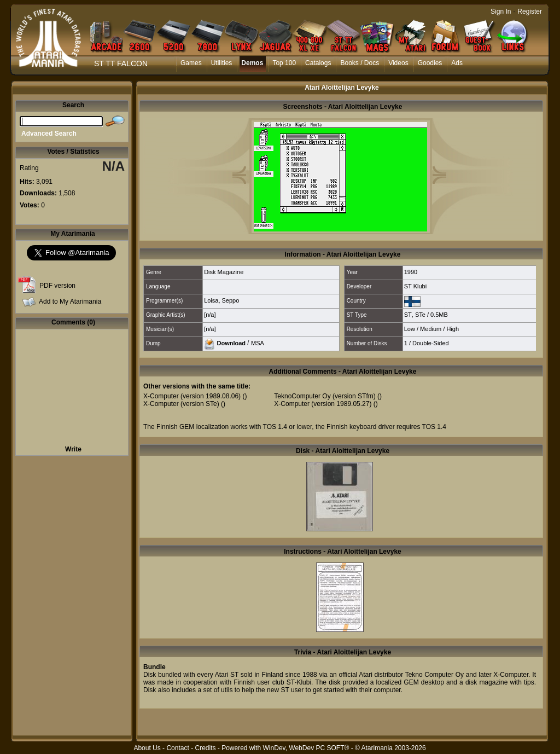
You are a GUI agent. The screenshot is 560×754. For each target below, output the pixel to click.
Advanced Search (49, 134)
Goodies (430, 63)
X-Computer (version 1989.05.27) (323, 404)
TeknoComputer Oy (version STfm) (325, 396)
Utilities (222, 63)
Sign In (501, 11)
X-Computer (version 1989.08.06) (192, 396)
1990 (411, 272)
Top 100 (284, 63)
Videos (398, 63)
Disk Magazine (224, 272)
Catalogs (318, 63)
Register (530, 11)
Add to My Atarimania (70, 301)
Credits (205, 748)
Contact (177, 748)
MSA (258, 343)
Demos (252, 63)
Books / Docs (360, 63)
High (453, 329)
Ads (457, 63)
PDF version (57, 286)
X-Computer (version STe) (181, 404)
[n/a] (210, 315)
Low (410, 329)
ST (408, 315)
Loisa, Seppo (221, 300)
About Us (147, 748)
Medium (431, 329)
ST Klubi (415, 286)
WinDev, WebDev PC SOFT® (306, 748)
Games (191, 63)
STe (420, 315)
